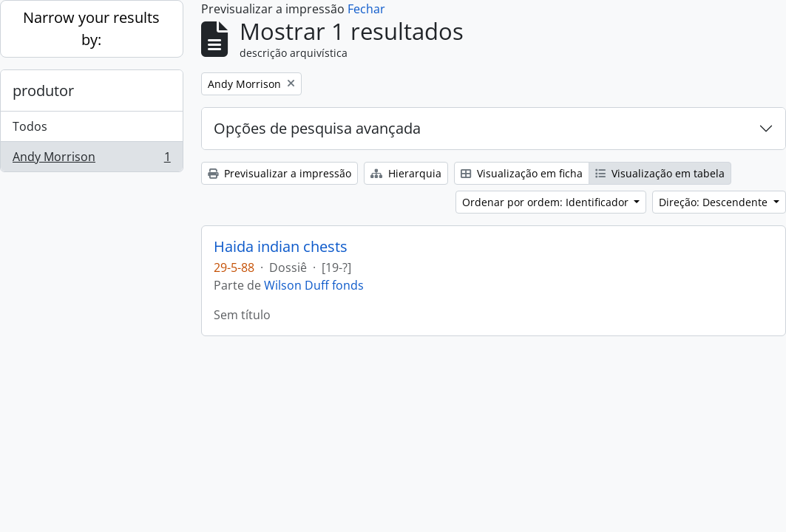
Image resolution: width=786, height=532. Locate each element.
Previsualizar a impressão (279, 173)
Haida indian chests (281, 247)
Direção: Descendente (715, 202)
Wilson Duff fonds (314, 285)
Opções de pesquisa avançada (317, 128)
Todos (30, 126)
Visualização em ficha (522, 173)
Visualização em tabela (660, 173)
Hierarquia (406, 173)
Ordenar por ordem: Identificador (547, 202)
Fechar (366, 9)
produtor (43, 91)
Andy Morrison (91, 160)
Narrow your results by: (91, 28)
